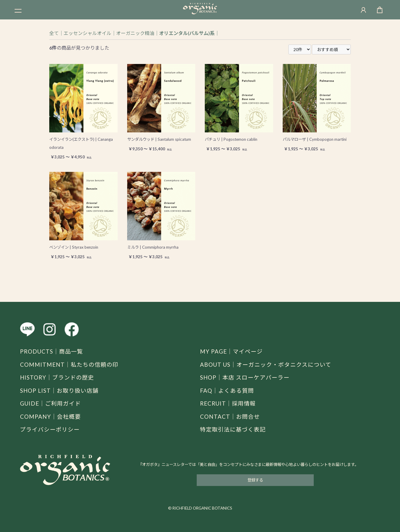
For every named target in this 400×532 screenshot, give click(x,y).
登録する (255, 480)
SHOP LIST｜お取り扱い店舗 (59, 390)
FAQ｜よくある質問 (227, 390)
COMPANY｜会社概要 (50, 416)
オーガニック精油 (135, 33)
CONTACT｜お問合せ (230, 416)
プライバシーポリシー (50, 429)
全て (54, 33)
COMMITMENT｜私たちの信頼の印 (69, 364)
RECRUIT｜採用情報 (228, 403)
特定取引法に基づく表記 (233, 429)
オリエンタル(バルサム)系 (187, 33)
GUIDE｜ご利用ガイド (50, 403)
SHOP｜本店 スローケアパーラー (245, 377)
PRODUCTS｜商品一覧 (51, 351)
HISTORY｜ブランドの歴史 (57, 377)
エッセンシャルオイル (87, 33)
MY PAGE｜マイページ (231, 351)
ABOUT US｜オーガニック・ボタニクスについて (266, 364)
